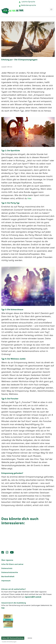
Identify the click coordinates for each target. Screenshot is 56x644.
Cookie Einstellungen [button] (9, 642)
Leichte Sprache (28, 2)
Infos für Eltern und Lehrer (12, 564)
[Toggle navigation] (51, 9)
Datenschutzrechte (10, 573)
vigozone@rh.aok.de (33, 597)
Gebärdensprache (28, 5)
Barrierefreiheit (8, 577)
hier (29, 199)
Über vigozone (7, 560)
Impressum (6, 581)
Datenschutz (7, 568)
